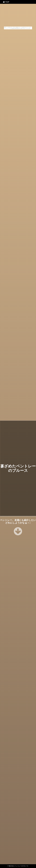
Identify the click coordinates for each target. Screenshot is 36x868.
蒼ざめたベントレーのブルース (19, 866)
